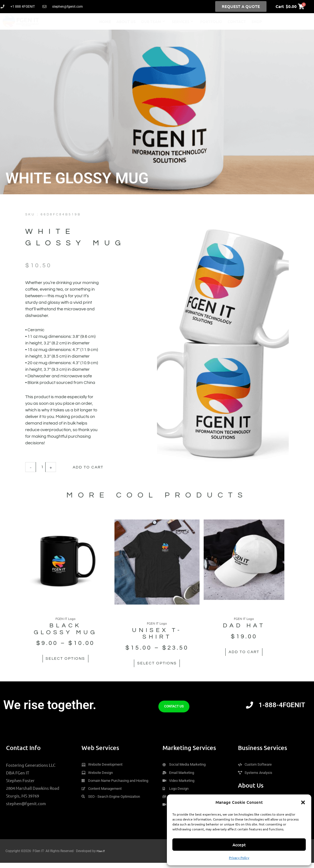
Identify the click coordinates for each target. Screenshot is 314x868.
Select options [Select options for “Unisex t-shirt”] (157, 665)
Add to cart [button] (246, 659)
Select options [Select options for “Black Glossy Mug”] (68, 665)
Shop (257, 21)
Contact (237, 21)
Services (183, 21)
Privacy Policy (239, 858)
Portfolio (211, 21)
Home (105, 21)
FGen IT (102, 856)
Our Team (153, 21)
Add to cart (94, 467)
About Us (126, 21)
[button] (303, 802)
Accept (239, 845)
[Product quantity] (41, 467)
